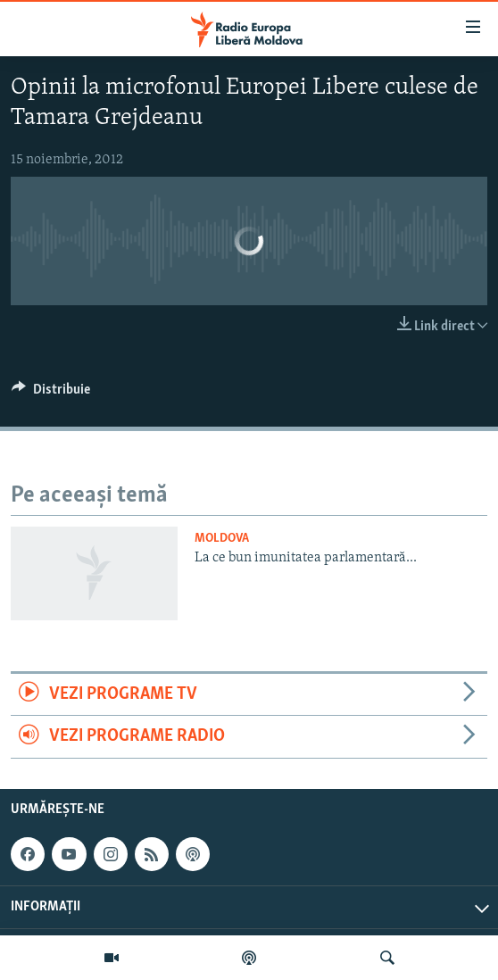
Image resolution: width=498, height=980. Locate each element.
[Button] (51, 394)
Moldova (222, 539)
